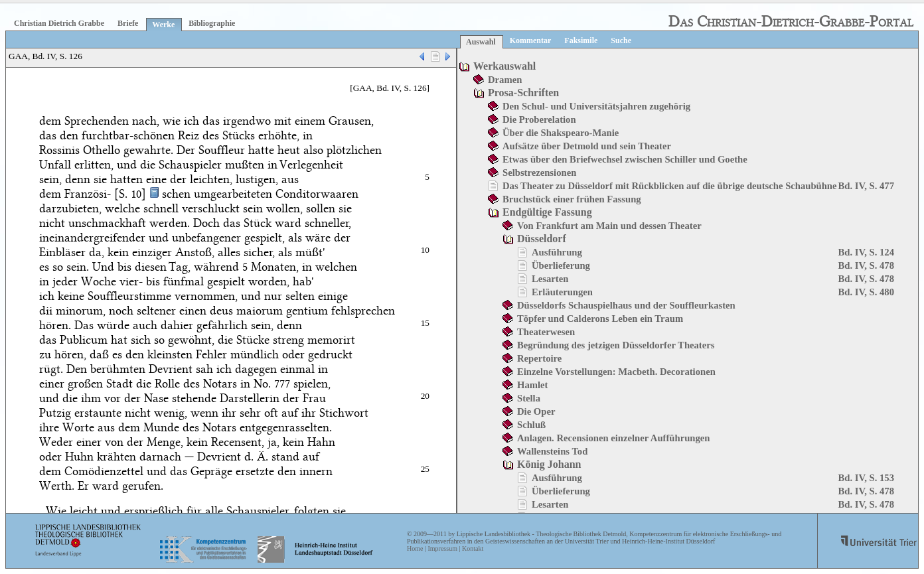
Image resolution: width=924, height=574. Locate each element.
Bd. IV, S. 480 (866, 292)
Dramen (505, 80)
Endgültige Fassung (547, 212)
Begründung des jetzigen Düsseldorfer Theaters (616, 345)
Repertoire (539, 358)
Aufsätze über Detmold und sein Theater (587, 146)
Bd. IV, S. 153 (866, 478)
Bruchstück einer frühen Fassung (572, 199)
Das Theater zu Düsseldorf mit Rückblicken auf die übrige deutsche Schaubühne (670, 186)
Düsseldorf (542, 239)
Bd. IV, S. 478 (866, 265)
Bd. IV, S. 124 (866, 252)
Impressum (442, 548)
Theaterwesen (546, 332)
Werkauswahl (504, 66)
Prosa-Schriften (523, 93)
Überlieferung (561, 265)
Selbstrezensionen (539, 173)
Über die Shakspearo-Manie (561, 133)
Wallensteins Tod (552, 451)
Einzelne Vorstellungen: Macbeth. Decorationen (616, 372)
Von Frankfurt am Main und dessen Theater (609, 226)
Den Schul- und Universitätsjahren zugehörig (596, 106)
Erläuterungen (562, 292)
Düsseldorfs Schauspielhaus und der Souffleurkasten (626, 305)
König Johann (549, 464)
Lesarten (550, 279)
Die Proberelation (539, 119)
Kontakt (473, 548)
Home (415, 548)
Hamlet (532, 385)
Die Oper (536, 411)
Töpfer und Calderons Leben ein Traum (600, 319)
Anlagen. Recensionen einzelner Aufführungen (613, 438)
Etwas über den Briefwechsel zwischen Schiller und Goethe (625, 159)
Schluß (531, 425)
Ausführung (557, 252)
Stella (529, 398)
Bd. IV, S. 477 (866, 186)
